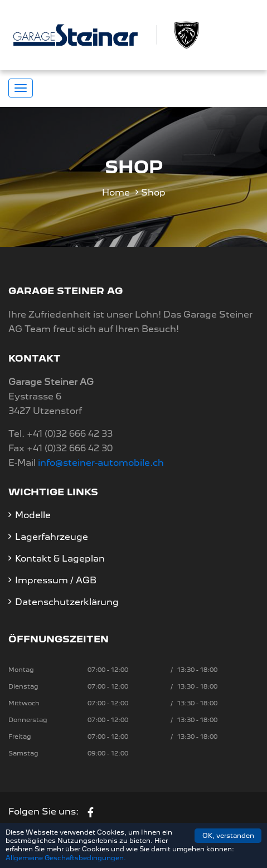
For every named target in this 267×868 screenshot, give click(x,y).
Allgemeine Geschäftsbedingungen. (66, 858)
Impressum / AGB (56, 580)
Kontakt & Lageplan (60, 559)
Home (116, 192)
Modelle (33, 515)
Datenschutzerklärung (67, 602)
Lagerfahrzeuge (52, 537)
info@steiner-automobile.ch (101, 463)
